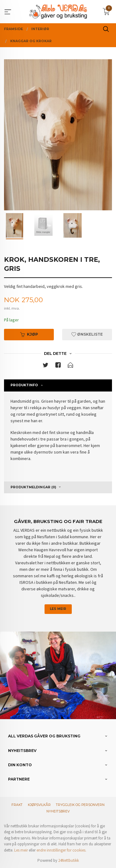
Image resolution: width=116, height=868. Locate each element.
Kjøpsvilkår (39, 805)
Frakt (17, 805)
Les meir (58, 609)
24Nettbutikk (69, 860)
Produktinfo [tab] (24, 385)
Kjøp (29, 334)
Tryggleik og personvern (80, 805)
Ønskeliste (87, 334)
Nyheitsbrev (58, 811)
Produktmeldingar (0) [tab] (33, 487)
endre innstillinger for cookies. (61, 850)
